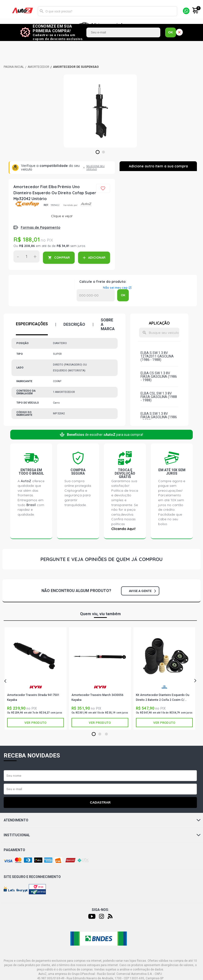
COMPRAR (62, 257)
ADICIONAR (97, 257)
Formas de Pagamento (41, 227)
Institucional (102, 835)
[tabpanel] (100, 111)
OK (171, 32)
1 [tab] (97, 152)
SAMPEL (164, 687)
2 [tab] (103, 152)
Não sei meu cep (115, 288)
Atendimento (102, 820)
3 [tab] (106, 734)
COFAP (27, 204)
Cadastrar (100, 802)
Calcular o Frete (96, 295)
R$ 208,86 (27, 246)
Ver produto (35, 723)
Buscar (41, 11)
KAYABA (36, 687)
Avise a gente (142, 591)
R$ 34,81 (63, 246)
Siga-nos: (100, 910)
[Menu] (7, 11)
